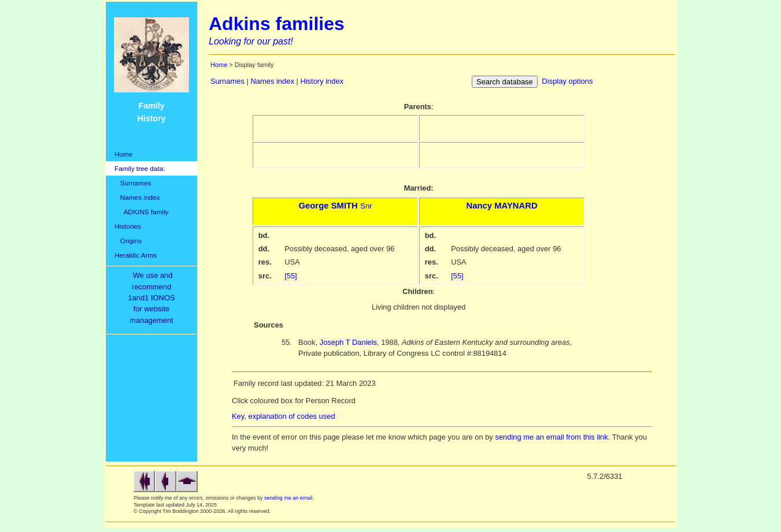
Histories (128, 226)
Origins (128, 241)
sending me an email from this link (551, 437)
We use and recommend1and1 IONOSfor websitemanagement (153, 298)
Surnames (133, 183)
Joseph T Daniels (348, 342)
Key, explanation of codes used (284, 416)
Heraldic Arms (136, 255)
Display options (567, 81)
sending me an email (288, 498)
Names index (137, 197)
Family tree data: (140, 168)
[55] (291, 276)
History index (322, 81)
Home (123, 154)
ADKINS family (141, 212)
